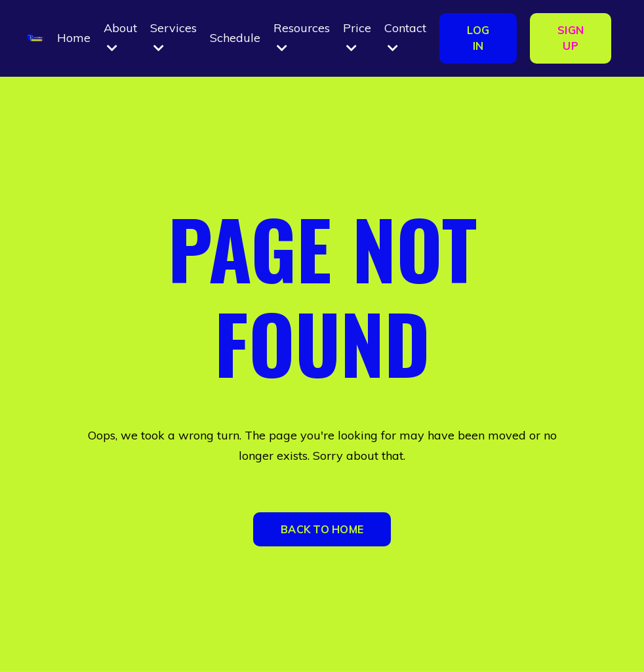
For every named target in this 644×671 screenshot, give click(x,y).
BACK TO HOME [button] (322, 529)
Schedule (235, 38)
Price (357, 37)
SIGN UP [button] (571, 38)
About (120, 37)
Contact (405, 37)
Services (173, 37)
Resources (302, 37)
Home (74, 38)
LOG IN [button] (478, 38)
